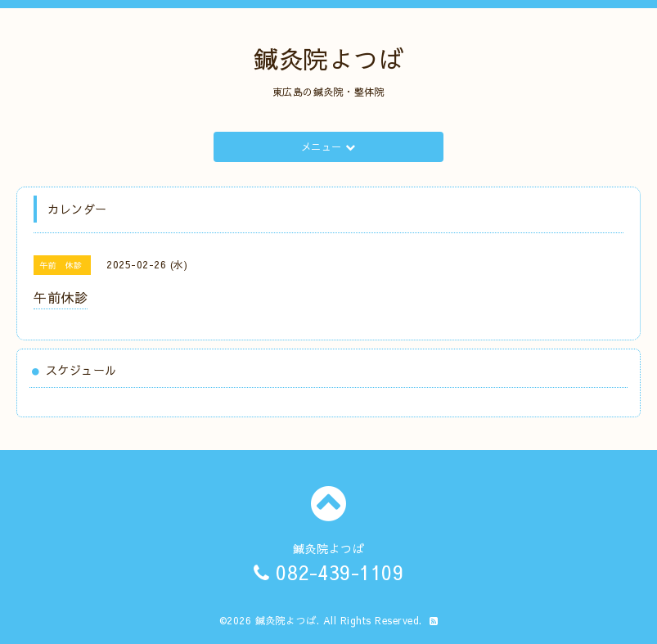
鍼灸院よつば (328, 59)
